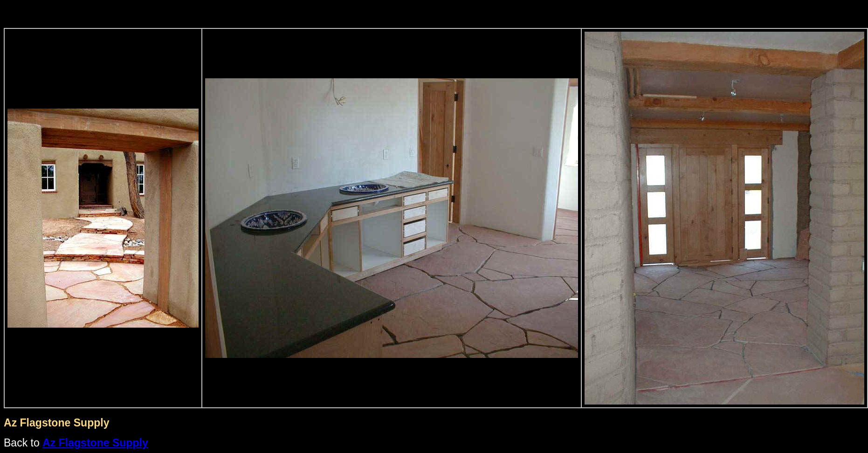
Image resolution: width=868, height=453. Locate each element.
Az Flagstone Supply (95, 443)
